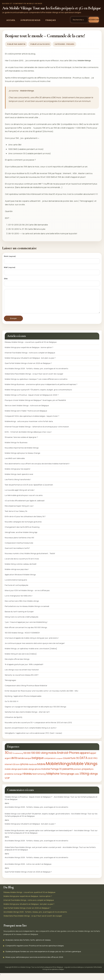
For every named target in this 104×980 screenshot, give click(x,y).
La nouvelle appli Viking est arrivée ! (20, 494)
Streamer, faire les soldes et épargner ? (21, 441)
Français (51, 20)
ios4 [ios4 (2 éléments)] (18, 768)
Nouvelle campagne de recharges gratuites (23, 526)
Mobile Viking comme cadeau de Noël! (21, 568)
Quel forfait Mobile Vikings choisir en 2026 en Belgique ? (28, 367)
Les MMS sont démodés (15, 462)
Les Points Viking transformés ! (18, 483)
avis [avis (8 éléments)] (14, 762)
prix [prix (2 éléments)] (92, 773)
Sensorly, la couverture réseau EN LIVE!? (22, 679)
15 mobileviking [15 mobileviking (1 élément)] (18, 757)
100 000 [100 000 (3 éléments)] (27, 757)
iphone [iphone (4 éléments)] (24, 768)
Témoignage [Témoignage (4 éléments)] (67, 778)
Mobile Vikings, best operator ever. (19, 478)
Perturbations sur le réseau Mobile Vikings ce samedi (27, 610)
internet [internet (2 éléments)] (8, 768)
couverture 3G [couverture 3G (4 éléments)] (71, 762)
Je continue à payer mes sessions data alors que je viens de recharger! (35, 647)
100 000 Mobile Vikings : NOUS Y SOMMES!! (22, 637)
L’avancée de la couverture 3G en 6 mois (22, 563)
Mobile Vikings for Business (16, 447)
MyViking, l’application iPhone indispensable (23, 700)
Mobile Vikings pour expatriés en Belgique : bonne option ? (29, 351)
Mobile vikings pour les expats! (17, 473)
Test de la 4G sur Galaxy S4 (16, 515)
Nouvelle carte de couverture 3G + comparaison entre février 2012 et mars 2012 (38, 727)
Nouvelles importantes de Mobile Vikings (22, 452)
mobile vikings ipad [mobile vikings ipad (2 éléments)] (13, 773)
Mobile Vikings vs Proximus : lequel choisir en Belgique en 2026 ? (32, 399)
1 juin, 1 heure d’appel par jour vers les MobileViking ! (26, 626)
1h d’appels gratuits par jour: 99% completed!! (24, 668)
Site (6, 279)
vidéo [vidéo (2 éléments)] (77, 778)
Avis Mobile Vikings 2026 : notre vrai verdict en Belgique (28, 868)
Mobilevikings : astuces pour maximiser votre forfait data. (29, 425)
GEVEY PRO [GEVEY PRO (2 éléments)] (93, 762)
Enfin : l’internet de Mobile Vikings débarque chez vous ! (28, 436)
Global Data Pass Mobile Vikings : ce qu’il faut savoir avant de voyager (34, 378)
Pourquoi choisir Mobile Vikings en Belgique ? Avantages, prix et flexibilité (35, 404)
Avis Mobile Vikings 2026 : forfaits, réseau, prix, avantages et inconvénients (36, 373)
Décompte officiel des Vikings (17, 663)
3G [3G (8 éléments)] (7, 757)
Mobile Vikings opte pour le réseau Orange (22, 457)
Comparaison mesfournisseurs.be (19, 547)
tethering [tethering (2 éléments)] (41, 778)
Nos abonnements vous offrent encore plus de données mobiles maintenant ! (37, 468)
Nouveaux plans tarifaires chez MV (19, 542)
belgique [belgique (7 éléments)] (38, 762)
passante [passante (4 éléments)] (68, 773)
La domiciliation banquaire (16, 584)
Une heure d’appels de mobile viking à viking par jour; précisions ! (32, 642)
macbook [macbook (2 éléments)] (33, 768)
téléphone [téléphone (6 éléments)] (53, 778)
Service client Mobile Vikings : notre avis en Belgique (27, 410)
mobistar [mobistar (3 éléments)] (46, 773)
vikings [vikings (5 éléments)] (94, 778)
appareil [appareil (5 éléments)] (85, 757)
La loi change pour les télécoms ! (19, 600)
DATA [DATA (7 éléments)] (83, 762)
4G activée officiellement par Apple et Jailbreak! (25, 505)
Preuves (70, 44)
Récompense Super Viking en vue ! (19, 510)
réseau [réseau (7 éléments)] (27, 778)
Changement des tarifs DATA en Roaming (22, 531)
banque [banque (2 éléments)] (28, 762)
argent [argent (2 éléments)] (8, 762)
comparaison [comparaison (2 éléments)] (50, 762)
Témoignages (10, 684)
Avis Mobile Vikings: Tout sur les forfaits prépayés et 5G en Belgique (52, 8)
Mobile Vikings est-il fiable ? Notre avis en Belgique (26, 415)
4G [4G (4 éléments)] (11, 757)
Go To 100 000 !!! (12, 705)
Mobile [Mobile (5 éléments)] (41, 768)
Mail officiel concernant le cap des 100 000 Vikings (26, 631)
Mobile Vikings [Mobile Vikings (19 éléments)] (84, 768)
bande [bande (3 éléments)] (21, 762)
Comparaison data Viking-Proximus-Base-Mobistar (26, 690)
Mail (10, 267)
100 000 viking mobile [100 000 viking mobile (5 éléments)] (44, 757)
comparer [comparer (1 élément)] (59, 762)
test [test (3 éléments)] (35, 778)
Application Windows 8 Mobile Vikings (20, 579)
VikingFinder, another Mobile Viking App (21, 536)
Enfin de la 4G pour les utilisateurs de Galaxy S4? (25, 520)
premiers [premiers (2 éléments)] (78, 773)
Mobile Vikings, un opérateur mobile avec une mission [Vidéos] (31, 653)
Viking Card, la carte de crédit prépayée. (22, 621)
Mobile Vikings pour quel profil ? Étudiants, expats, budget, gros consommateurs (38, 394)
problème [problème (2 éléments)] (9, 778)
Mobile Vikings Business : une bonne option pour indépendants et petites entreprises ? (41, 388)
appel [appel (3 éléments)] (93, 757)
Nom (10, 256)
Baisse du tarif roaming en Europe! (19, 616)
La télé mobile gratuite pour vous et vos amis (24, 499)
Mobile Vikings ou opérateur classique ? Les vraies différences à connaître (36, 383)
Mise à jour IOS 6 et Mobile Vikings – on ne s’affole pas (27, 594)
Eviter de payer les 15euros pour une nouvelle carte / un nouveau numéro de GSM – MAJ (41, 695)
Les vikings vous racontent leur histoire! (22, 674)
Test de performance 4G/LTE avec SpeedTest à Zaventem (29, 489)
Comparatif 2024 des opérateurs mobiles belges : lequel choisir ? (32, 420)
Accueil (11, 20)
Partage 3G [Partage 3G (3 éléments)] (56, 773)
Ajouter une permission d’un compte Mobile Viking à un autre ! (31, 732)
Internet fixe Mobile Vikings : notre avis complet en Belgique (30, 357)
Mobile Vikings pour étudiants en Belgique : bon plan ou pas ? (30, 362)
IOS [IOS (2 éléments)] (14, 768)
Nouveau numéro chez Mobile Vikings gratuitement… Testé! (30, 557)
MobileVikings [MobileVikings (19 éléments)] (58, 768)
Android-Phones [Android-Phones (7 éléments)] (68, 757)
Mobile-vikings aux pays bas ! (17, 573)
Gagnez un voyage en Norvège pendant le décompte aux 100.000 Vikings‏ (35, 711)
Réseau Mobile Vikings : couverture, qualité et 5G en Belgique (31, 346)
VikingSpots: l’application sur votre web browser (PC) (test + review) (33, 737)
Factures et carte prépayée (16, 589)
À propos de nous (30, 20)
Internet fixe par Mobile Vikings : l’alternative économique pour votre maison (37, 431)
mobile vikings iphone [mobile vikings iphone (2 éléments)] (31, 773)
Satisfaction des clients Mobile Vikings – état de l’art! (27, 716)
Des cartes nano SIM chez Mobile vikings (22, 605)
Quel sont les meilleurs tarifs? (17, 552)
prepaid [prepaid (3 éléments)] (86, 773)
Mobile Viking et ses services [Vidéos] (21, 658)
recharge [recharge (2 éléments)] (18, 778)
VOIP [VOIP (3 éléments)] (7, 782)
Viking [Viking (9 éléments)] (84, 777)
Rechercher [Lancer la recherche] (94, 20)
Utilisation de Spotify (14, 721)
